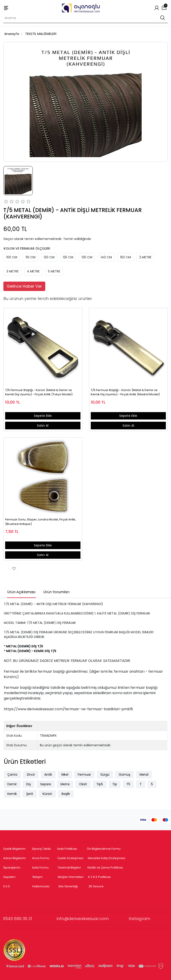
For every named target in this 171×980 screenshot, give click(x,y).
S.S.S (6, 886)
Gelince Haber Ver (24, 286)
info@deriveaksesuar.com (93, 919)
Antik (48, 775)
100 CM (12, 257)
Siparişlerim (12, 868)
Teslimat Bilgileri (69, 868)
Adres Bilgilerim (14, 858)
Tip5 (100, 784)
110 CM (30, 257)
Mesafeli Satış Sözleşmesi (107, 858)
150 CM (126, 257)
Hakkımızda (41, 886)
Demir (12, 784)
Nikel (65, 775)
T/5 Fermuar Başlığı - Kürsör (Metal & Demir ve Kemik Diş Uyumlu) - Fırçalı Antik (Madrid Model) (125, 392)
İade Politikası (67, 849)
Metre (65, 784)
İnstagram (140, 919)
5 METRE (54, 271)
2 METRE (145, 257)
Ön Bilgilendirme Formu (104, 849)
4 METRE (33, 271)
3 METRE (12, 271)
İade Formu (40, 868)
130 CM (87, 257)
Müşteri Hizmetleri (71, 877)
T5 (128, 784)
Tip (115, 784)
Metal (144, 775)
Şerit (30, 794)
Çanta (12, 775)
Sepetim (9, 877)
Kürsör (47, 794)
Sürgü (105, 775)
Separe (46, 784)
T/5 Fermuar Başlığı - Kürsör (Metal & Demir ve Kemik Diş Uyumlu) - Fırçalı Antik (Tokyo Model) (39, 392)
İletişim (38, 877)
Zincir (31, 775)
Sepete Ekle (43, 416)
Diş (28, 784)
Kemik (12, 794)
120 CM (49, 257)
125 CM (68, 257)
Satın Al (43, 426)
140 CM (106, 257)
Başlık (66, 794)
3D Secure (96, 886)
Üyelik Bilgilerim (14, 849)
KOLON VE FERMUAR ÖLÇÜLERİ (27, 248)
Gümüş (124, 775)
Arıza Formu (41, 858)
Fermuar (84, 775)
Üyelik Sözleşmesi (70, 858)
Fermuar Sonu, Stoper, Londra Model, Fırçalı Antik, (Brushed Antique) (41, 522)
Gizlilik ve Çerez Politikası (105, 868)
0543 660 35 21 (30, 919)
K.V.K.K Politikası (99, 877)
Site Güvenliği (68, 886)
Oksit (83, 784)
